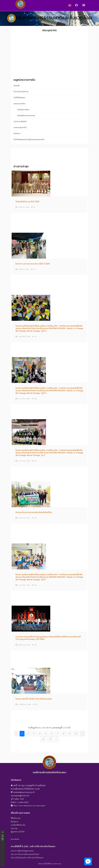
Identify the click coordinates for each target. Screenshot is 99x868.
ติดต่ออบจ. (15, 822)
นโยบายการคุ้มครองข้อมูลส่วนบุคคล (22, 851)
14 (43, 739)
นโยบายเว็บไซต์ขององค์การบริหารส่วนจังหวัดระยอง (27, 858)
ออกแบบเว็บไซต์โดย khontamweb (50, 864)
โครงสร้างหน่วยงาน (21, 92)
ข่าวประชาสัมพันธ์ (20, 122)
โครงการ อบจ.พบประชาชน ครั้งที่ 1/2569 (33, 264)
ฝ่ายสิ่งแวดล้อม (23, 110)
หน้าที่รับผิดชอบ (19, 98)
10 (76, 734)
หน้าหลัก (17, 86)
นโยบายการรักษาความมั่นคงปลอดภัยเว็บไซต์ (25, 855)
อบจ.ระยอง (15, 839)
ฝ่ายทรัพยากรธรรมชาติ (26, 116)
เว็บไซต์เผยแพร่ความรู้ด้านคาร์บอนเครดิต (29, 140)
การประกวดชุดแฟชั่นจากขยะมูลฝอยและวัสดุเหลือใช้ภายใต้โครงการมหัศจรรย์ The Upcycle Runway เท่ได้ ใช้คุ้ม (48, 638)
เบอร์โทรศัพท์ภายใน (18, 825)
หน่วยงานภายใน (19, 104)
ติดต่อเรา (17, 133)
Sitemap (14, 829)
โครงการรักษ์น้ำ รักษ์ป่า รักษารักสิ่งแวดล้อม (34, 699)
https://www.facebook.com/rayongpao (29, 806)
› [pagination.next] (56, 739)
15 (50, 739)
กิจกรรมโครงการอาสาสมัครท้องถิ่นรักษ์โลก (34, 512)
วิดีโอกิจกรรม (16, 818)
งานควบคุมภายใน (20, 127)
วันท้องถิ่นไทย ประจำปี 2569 (27, 201)
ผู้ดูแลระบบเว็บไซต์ (18, 832)
